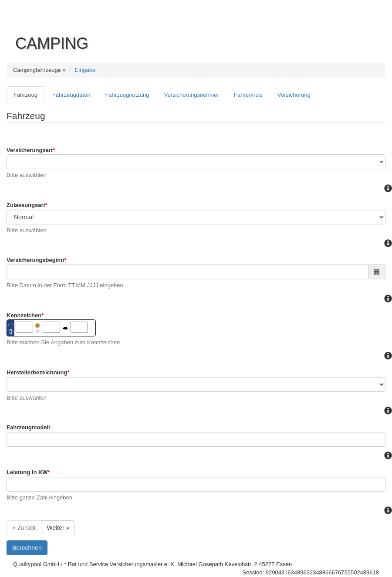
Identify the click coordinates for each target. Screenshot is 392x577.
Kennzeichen (25, 315)
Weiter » (58, 528)
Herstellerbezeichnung (38, 372)
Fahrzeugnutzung (127, 95)
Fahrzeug (25, 95)
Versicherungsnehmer (192, 95)
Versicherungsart (31, 150)
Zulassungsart (27, 205)
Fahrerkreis (248, 95)
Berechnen (27, 548)
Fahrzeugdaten (71, 95)
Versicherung (294, 95)
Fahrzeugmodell (28, 427)
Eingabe (85, 70)
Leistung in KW (28, 472)
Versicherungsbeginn (36, 260)
